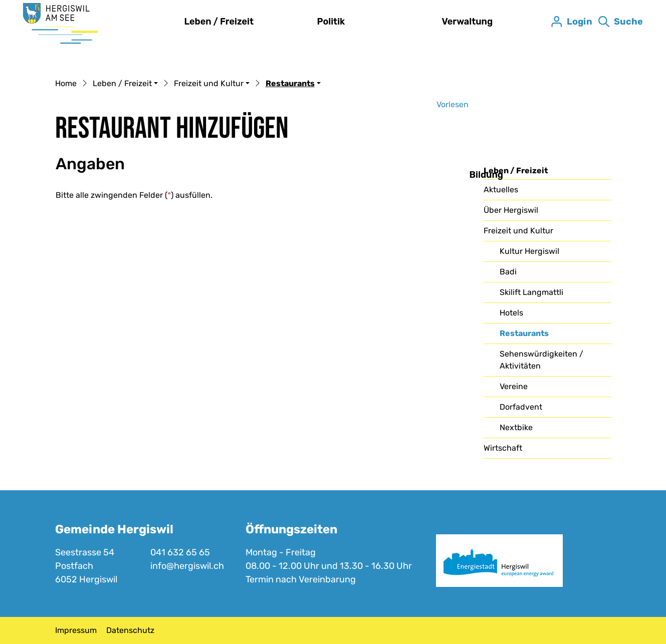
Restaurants (525, 336)
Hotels (511, 313)
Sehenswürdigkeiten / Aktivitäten (541, 360)
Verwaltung (468, 22)
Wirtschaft (503, 448)
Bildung (487, 175)
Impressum (76, 630)
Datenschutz (130, 630)
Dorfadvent (521, 407)
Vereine (514, 386)
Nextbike (516, 427)
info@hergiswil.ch (187, 566)
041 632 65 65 (180, 552)
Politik (331, 22)
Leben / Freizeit (219, 22)
